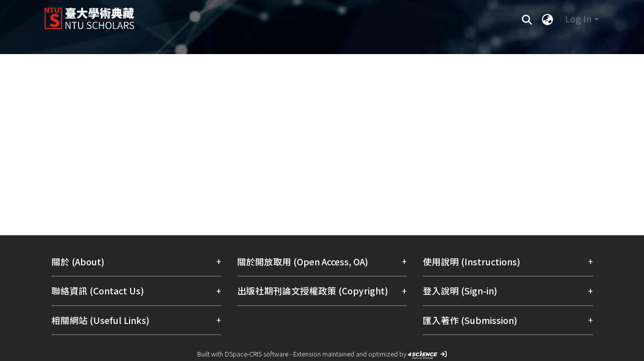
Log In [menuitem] (578, 19)
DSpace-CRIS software (256, 354)
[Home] (268, 15)
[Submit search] (527, 19)
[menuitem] (548, 19)
